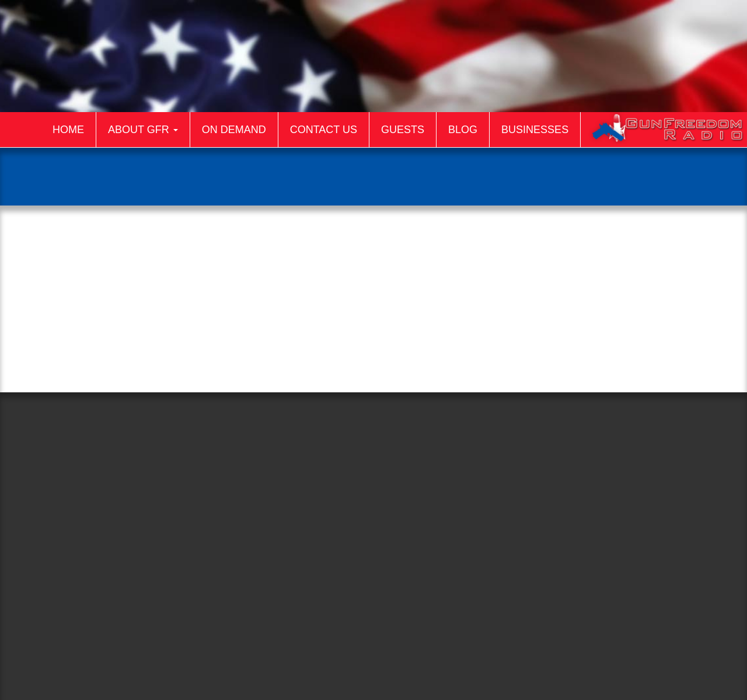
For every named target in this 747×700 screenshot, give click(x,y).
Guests (403, 130)
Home (68, 130)
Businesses (535, 130)
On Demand (234, 130)
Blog (463, 130)
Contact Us (324, 130)
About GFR (143, 130)
